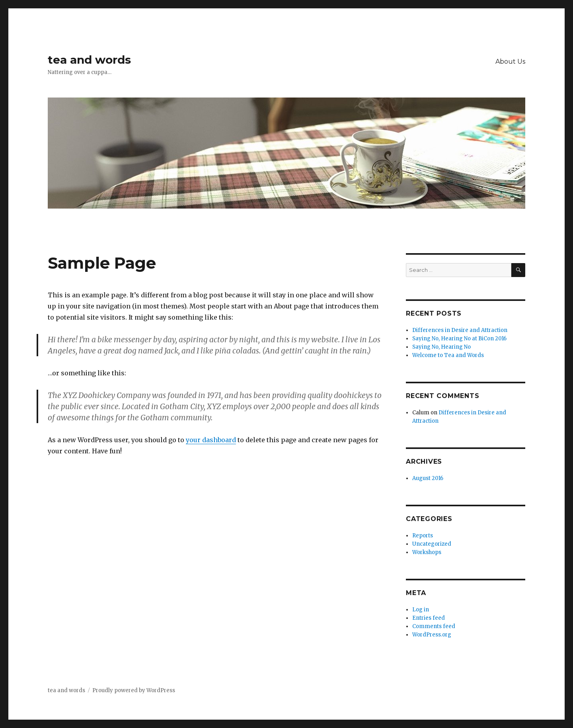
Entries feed (429, 618)
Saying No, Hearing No (441, 347)
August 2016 (428, 478)
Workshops (427, 552)
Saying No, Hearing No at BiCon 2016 (459, 339)
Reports (423, 536)
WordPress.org (432, 635)
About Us (510, 61)
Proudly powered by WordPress (134, 690)
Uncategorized (432, 544)
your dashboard (211, 440)
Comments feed (434, 626)
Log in (421, 610)
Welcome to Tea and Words (448, 355)
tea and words (89, 60)
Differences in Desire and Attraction (460, 330)
